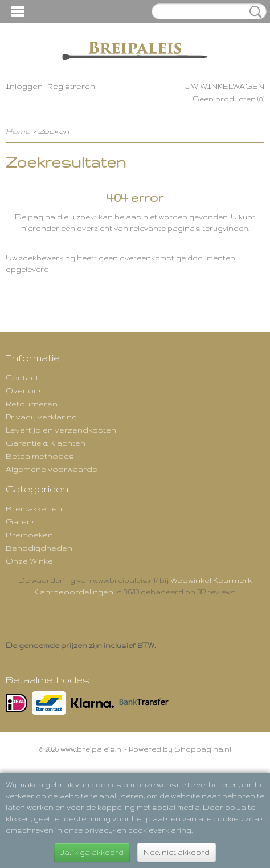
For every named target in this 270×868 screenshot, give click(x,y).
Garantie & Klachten (46, 443)
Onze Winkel (30, 561)
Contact (22, 377)
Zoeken (253, 12)
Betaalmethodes (40, 456)
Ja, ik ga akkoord (92, 852)
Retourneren (32, 404)
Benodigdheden (39, 548)
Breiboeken (29, 535)
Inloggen (24, 86)
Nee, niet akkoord (177, 852)
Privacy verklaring (41, 417)
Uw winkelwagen (224, 86)
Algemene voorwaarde (52, 469)
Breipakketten (34, 508)
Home (18, 131)
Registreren (71, 86)
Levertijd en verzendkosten (61, 430)
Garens (21, 521)
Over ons (25, 390)
